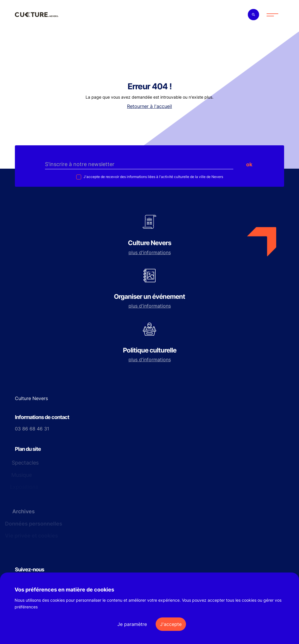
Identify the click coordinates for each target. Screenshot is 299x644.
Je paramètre (132, 624)
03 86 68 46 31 (32, 429)
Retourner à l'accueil (149, 106)
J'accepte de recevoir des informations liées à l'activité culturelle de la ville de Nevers (153, 177)
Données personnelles (32, 524)
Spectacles (24, 463)
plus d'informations (150, 252)
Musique (21, 475)
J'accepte (171, 624)
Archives (22, 511)
